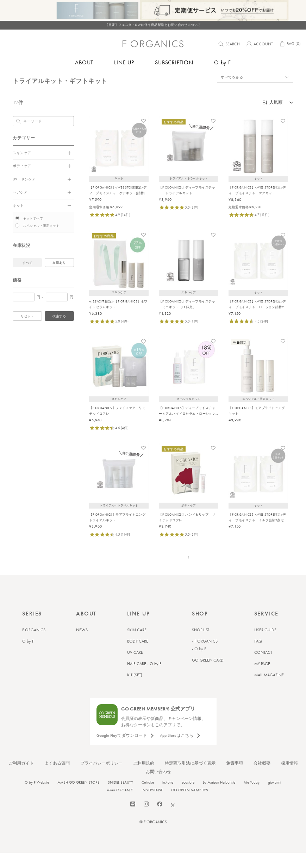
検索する (59, 331)
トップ (18, 81)
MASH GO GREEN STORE (78, 797)
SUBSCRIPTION (174, 62)
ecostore (188, 797)
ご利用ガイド (21, 778)
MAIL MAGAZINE (269, 690)
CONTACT (263, 668)
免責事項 (235, 778)
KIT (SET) (135, 690)
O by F (223, 62)
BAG (290, 45)
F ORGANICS (34, 645)
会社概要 (262, 778)
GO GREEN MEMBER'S (190, 805)
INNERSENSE (152, 805)
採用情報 (289, 778)
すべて (27, 278)
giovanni (274, 797)
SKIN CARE (137, 645)
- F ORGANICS (205, 656)
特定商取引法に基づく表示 (190, 778)
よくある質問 (57, 778)
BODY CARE (138, 656)
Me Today (252, 797)
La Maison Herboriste (219, 797)
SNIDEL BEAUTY (120, 797)
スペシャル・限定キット (41, 241)
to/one (168, 797)
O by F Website (37, 797)
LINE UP (124, 62)
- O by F (199, 664)
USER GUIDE (265, 645)
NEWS (82, 645)
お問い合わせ (158, 787)
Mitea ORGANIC (120, 805)
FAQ (258, 656)
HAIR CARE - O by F (144, 679)
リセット (27, 331)
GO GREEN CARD (208, 675)
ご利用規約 (144, 778)
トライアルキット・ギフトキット (52, 81)
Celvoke (148, 797)
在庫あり (59, 278)
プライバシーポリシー (101, 778)
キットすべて (33, 234)
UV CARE (135, 668)
